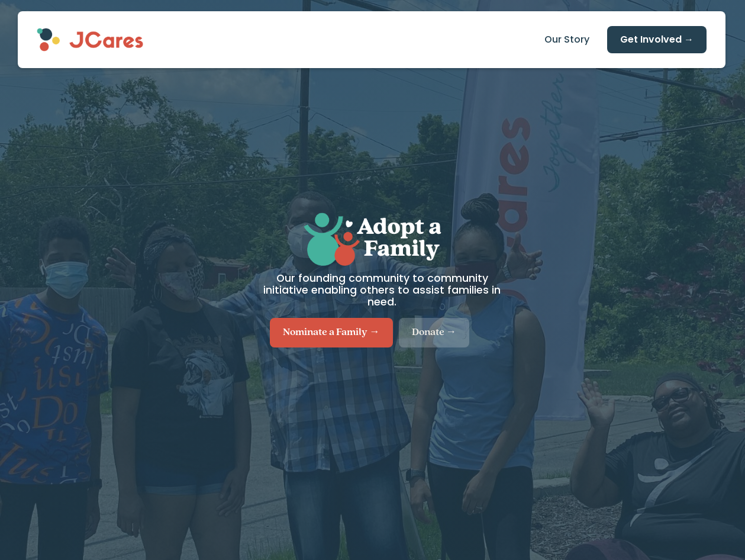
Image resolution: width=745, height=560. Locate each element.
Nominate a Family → (331, 332)
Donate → (434, 332)
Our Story (567, 39)
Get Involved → (657, 39)
